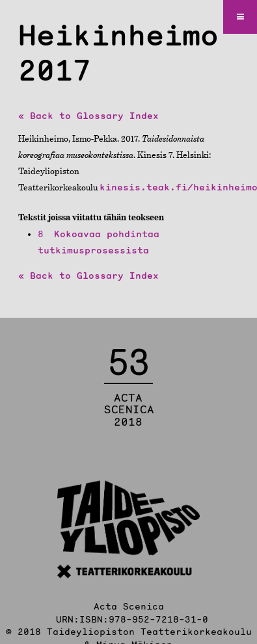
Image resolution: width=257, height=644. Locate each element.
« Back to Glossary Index (88, 116)
